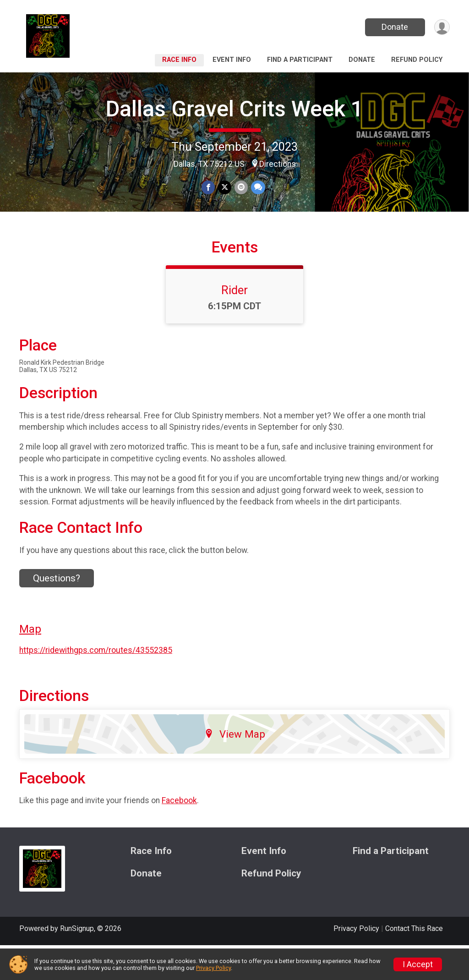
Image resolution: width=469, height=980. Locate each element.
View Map (235, 769)
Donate (394, 27)
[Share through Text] (257, 188)
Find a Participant (300, 60)
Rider (234, 325)
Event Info (232, 60)
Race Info (179, 60)
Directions (278, 164)
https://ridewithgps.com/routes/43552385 (96, 685)
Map (30, 664)
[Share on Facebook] (209, 188)
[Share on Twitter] (225, 188)
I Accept (418, 964)
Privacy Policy (213, 968)
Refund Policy (417, 60)
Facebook (179, 835)
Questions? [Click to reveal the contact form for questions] (57, 613)
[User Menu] (441, 27)
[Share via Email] (241, 188)
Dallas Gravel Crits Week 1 (234, 109)
